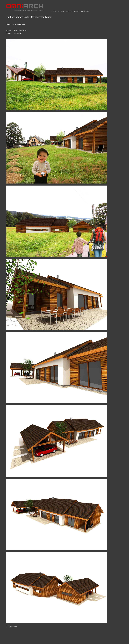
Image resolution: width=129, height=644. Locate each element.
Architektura (58, 11)
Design (69, 11)
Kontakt (85, 11)
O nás (77, 11)
